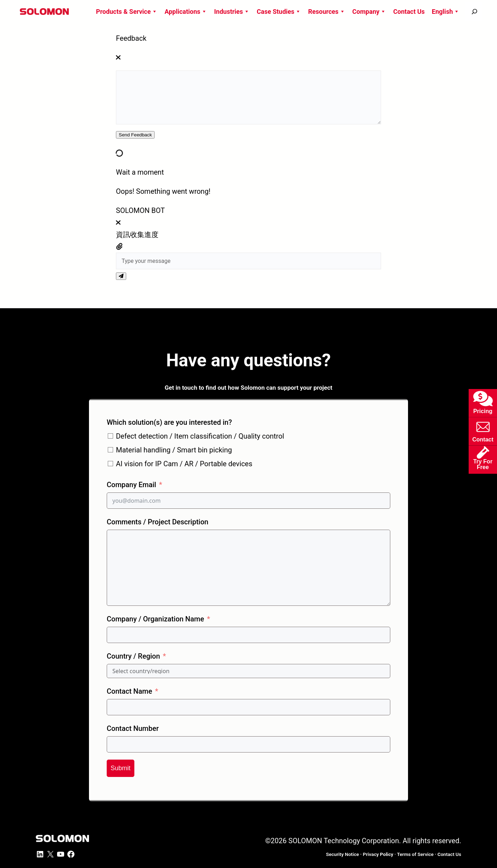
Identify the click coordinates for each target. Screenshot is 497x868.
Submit (121, 768)
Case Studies (279, 12)
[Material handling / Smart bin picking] (110, 450)
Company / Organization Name (155, 619)
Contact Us (409, 12)
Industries (232, 12)
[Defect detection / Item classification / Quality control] (110, 436)
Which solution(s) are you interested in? (169, 422)
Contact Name (129, 691)
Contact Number (133, 728)
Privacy (378, 854)
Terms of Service (415, 854)
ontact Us (449, 854)
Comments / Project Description (158, 522)
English (446, 12)
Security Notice (342, 854)
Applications (186, 12)
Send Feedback (135, 135)
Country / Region (133, 656)
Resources (327, 12)
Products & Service (127, 12)
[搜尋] (474, 12)
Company (369, 12)
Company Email (131, 485)
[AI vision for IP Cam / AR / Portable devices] (110, 464)
